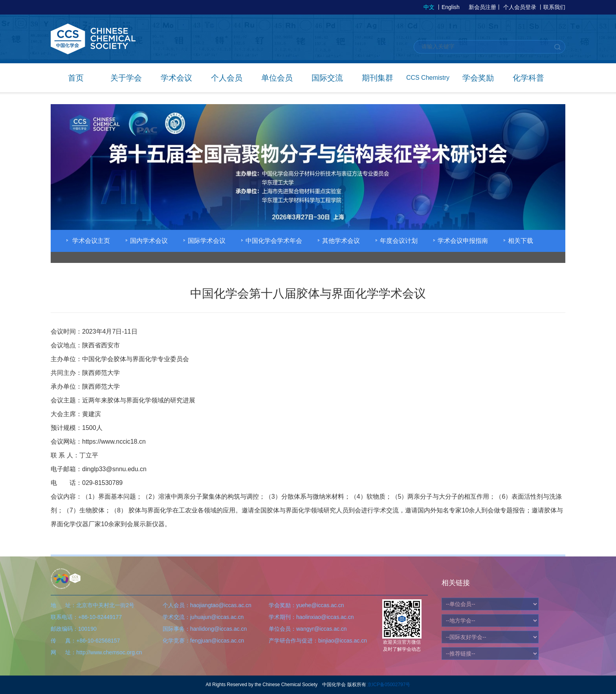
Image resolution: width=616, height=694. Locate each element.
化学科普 (528, 78)
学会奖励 (478, 78)
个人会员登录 (520, 7)
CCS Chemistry (428, 78)
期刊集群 (378, 78)
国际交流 (327, 78)
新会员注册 (482, 7)
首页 (76, 78)
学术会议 (176, 78)
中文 (429, 7)
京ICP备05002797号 (389, 685)
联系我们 (554, 7)
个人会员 (227, 78)
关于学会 (126, 78)
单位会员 (277, 78)
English (451, 7)
